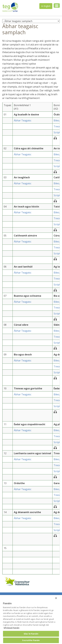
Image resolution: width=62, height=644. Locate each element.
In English (46, 6)
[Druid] (56, 598)
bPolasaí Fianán (12, 628)
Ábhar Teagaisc (23, 120)
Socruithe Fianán (31, 640)
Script (57, 132)
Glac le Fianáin (31, 634)
